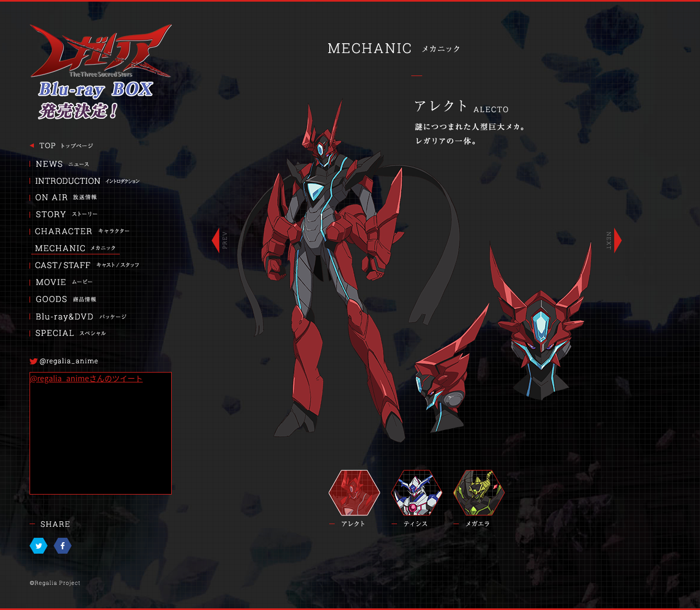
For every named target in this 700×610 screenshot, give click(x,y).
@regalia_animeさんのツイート (86, 378)
